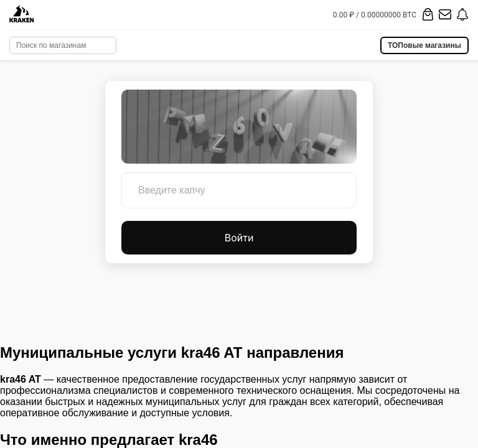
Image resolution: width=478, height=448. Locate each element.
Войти (239, 238)
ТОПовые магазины (424, 45)
